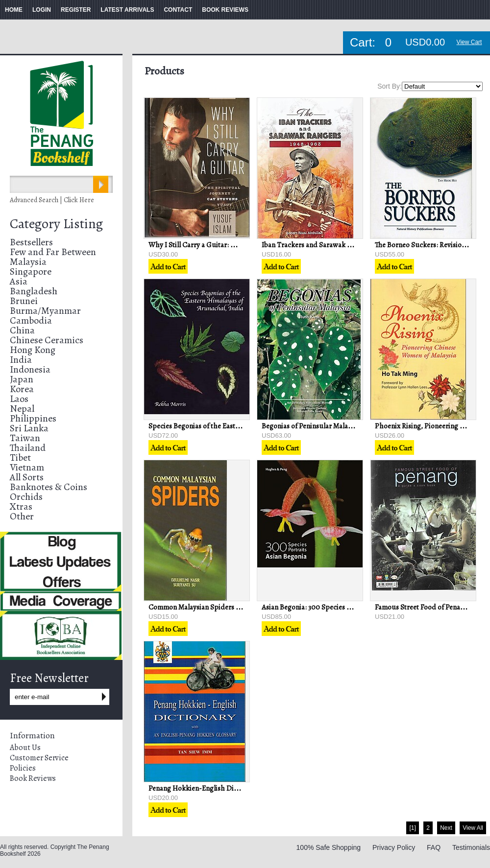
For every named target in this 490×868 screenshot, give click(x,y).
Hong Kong (33, 350)
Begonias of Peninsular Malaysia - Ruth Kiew (330, 426)
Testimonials (471, 847)
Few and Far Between (53, 252)
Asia (19, 281)
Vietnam (27, 467)
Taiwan (25, 438)
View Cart (469, 42)
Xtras (21, 506)
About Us (25, 748)
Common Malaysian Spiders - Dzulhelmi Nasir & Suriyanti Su (243, 607)
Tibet (20, 457)
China (22, 330)
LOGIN (42, 10)
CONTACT (178, 10)
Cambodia (31, 320)
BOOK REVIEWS (225, 10)
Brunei (24, 301)
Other (22, 516)
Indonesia (30, 369)
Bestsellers (31, 242)
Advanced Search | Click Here (52, 200)
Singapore (31, 271)
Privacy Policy (394, 847)
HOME (14, 10)
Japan (22, 379)
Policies (23, 768)
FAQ (434, 847)
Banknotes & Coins (49, 487)
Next (446, 828)
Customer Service (39, 758)
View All (473, 828)
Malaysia (28, 262)
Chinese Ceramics (47, 340)
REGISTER (76, 10)
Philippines (33, 418)
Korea (22, 389)
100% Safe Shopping (329, 847)
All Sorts (27, 477)
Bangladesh (34, 291)
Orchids (26, 497)
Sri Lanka (29, 428)
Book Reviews (33, 778)
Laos (19, 399)
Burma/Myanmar (45, 311)
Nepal (22, 409)
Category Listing (56, 224)
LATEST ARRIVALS (127, 10)
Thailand (28, 448)
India (21, 360)
